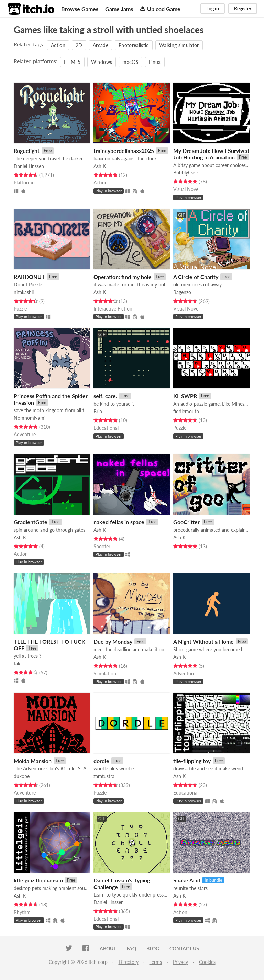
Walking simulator (179, 45)
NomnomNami (30, 418)
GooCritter (186, 522)
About (108, 949)
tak (17, 663)
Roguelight (27, 151)
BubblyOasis (186, 173)
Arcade (101, 45)
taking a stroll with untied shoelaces (132, 30)
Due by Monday (113, 641)
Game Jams (119, 9)
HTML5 (72, 62)
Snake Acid (187, 880)
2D (79, 45)
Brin (98, 411)
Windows (102, 62)
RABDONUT (29, 277)
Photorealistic (134, 45)
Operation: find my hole (123, 277)
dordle (101, 761)
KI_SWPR (185, 396)
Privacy (180, 962)
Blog (153, 949)
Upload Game (160, 9)
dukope (22, 776)
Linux (155, 62)
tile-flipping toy (192, 761)
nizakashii (24, 292)
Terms (156, 962)
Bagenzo (182, 292)
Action (58, 45)
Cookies (207, 962)
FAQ (131, 949)
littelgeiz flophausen (38, 880)
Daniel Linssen (29, 166)
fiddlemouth (186, 411)
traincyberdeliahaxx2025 (124, 151)
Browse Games (80, 9)
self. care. (105, 396)
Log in (213, 8)
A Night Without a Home (203, 641)
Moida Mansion (33, 761)
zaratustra (104, 776)
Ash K (100, 166)
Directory (129, 962)
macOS (130, 62)
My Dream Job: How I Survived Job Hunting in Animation (211, 154)
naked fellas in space (119, 522)
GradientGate (31, 522)
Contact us (184, 949)
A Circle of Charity (196, 277)
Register (243, 8)
